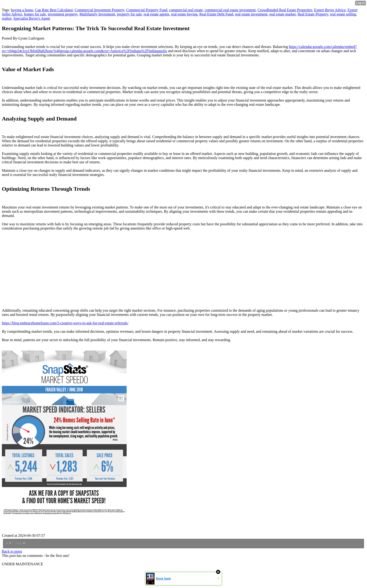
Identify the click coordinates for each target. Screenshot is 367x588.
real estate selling (343, 14)
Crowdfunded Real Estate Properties (285, 10)
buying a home (22, 10)
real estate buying (184, 14)
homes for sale (35, 14)
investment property (63, 14)
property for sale (129, 14)
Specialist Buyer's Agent (32, 18)
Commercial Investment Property (99, 10)
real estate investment (251, 14)
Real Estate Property (313, 14)
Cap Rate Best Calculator (54, 10)
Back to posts (12, 551)
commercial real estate (186, 10)
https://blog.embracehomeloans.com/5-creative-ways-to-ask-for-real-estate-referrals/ (65, 323)
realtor (7, 18)
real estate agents (156, 14)
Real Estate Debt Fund (216, 14)
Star (20, 544)
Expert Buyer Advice (330, 10)
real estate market (283, 14)
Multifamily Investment (97, 14)
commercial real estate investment (230, 10)
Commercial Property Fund (147, 10)
